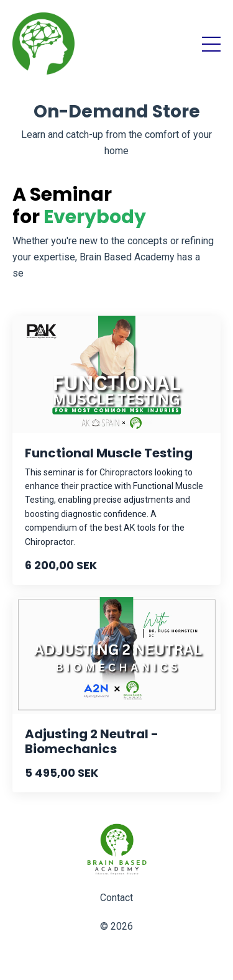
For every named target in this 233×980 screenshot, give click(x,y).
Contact (116, 898)
